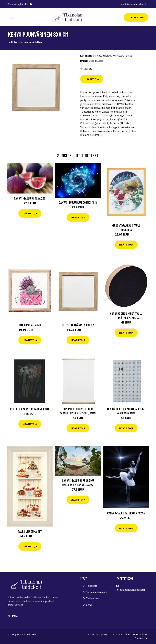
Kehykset (118, 56)
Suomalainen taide (96, 592)
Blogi (89, 605)
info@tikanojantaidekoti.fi (133, 4)
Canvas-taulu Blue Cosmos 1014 (78, 202)
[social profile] (31, 4)
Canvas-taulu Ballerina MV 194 (126, 513)
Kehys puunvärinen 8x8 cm (78, 325)
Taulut (128, 56)
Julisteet (107, 56)
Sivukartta (141, 638)
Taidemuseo (93, 598)
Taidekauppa (136, 17)
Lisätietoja (92, 79)
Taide (98, 56)
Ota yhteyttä (103, 634)
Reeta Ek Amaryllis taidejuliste (30, 409)
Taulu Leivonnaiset (30, 531)
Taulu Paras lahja (30, 325)
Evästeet (117, 634)
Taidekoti (91, 586)
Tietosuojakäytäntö (136, 634)
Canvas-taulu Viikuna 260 (30, 198)
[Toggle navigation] (12, 17)
